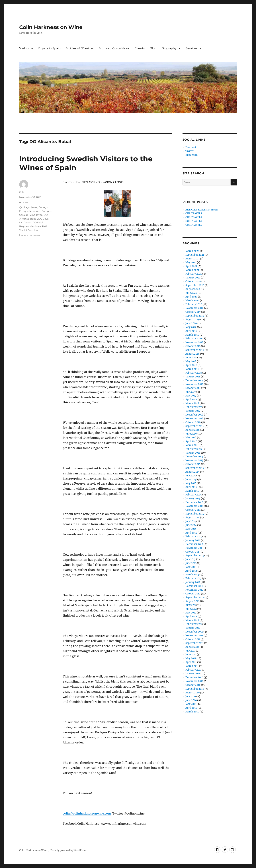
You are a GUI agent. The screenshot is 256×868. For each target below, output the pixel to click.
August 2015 (192, 472)
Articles (24, 202)
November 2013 (194, 548)
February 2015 (194, 495)
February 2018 (194, 373)
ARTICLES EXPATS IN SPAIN (202, 210)
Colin (22, 192)
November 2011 (194, 635)
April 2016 (191, 441)
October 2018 (193, 346)
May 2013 (191, 567)
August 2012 (192, 601)
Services (192, 48)
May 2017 (191, 396)
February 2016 (194, 449)
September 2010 (195, 689)
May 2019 (191, 327)
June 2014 (191, 525)
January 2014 (193, 540)
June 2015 (191, 479)
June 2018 (191, 358)
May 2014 (191, 529)
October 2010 (193, 685)
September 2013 (195, 556)
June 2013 (191, 563)
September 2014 (195, 514)
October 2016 (193, 422)
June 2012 (191, 609)
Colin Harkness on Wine (51, 27)
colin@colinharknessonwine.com (87, 813)
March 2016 (192, 445)
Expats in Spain (49, 48)
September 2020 (195, 285)
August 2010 (192, 693)
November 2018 (194, 342)
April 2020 (191, 297)
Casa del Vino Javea (31, 215)
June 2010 (191, 700)
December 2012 (194, 586)
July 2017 (191, 392)
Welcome (26, 48)
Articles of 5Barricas (80, 48)
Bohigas (46, 211)
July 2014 (191, 521)
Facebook (191, 147)
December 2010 (194, 677)
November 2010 (194, 681)
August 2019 (193, 320)
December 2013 (194, 544)
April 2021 (191, 266)
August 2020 (193, 289)
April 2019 (191, 331)
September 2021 (195, 255)
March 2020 (192, 300)
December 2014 (194, 502)
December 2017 (194, 380)
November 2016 (194, 418)
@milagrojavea (28, 207)
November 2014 (194, 506)
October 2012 (193, 594)
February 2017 (194, 407)
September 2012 (195, 597)
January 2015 (193, 498)
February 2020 (194, 304)
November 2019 (194, 308)
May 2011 (191, 658)
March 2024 (192, 251)
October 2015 (193, 464)
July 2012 (191, 605)
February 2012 (194, 624)
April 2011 (191, 662)
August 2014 (192, 517)
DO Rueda (25, 222)
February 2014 (194, 537)
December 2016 (194, 415)
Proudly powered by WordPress (68, 850)
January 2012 (193, 628)
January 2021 (193, 278)
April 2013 (191, 571)
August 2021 (192, 259)
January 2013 (193, 582)
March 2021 (192, 270)
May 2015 (191, 483)
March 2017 (192, 403)
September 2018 (195, 350)
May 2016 (191, 438)
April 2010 (191, 708)
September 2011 (194, 643)
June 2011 (191, 655)
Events (140, 48)
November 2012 (194, 590)
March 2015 (192, 491)
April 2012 (191, 616)
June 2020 (191, 293)
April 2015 (191, 487)
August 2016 (193, 430)
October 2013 (193, 552)
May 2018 (191, 361)
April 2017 (191, 399)
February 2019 (194, 339)
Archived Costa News (114, 48)
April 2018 (191, 365)
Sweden (33, 230)
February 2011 (193, 670)
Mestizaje (35, 226)
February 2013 (193, 578)
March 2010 (192, 712)
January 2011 (193, 674)
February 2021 (194, 274)
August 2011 (192, 647)
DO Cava (43, 219)
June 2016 (191, 434)
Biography (169, 48)
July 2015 (191, 476)
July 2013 (191, 559)
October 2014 (193, 510)
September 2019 (195, 316)
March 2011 (192, 666)
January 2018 (193, 377)
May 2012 (191, 613)
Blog (153, 48)
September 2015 (195, 468)
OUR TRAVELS (194, 213)
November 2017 (194, 384)
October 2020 (193, 281)
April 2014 (191, 533)
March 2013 (192, 575)
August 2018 (192, 354)
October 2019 (193, 312)
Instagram (192, 155)
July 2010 (191, 696)
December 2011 (194, 632)
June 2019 (191, 323)
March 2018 (192, 369)
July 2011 (190, 651)
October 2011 (193, 639)
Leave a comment (30, 235)
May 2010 (191, 704)
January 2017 (193, 411)
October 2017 (193, 388)
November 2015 (194, 460)
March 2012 (192, 620)
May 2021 (191, 262)
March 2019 (192, 335)
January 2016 (193, 453)
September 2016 (195, 426)
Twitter (190, 151)
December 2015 (194, 457)
